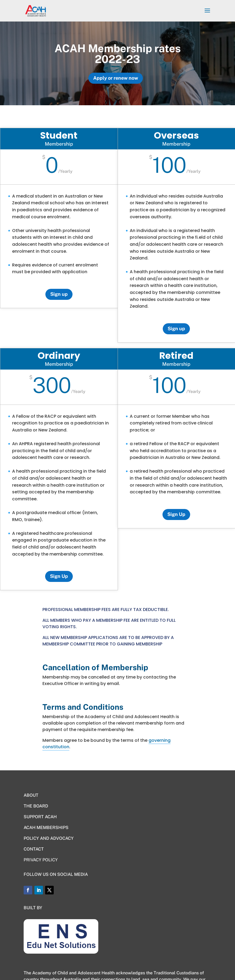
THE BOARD (36, 806)
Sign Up (59, 576)
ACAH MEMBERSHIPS (46, 828)
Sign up (59, 294)
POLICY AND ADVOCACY (49, 838)
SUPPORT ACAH (40, 817)
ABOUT (31, 795)
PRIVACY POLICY (41, 860)
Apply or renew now (116, 78)
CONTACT (34, 849)
